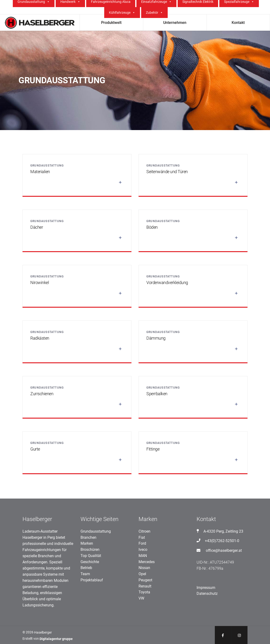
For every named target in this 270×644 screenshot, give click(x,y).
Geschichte (90, 562)
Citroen (144, 531)
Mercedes (147, 562)
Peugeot (145, 580)
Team (85, 574)
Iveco (143, 550)
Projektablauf (92, 580)
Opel (142, 574)
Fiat (142, 537)
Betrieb (86, 568)
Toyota (144, 592)
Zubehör (154, 13)
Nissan (144, 568)
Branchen (88, 537)
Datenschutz (207, 594)
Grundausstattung (96, 531)
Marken (87, 543)
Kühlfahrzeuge (122, 13)
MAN (143, 556)
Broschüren (90, 550)
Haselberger (43, 632)
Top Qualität (91, 556)
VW (141, 598)
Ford (142, 543)
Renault (145, 586)
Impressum (206, 588)
